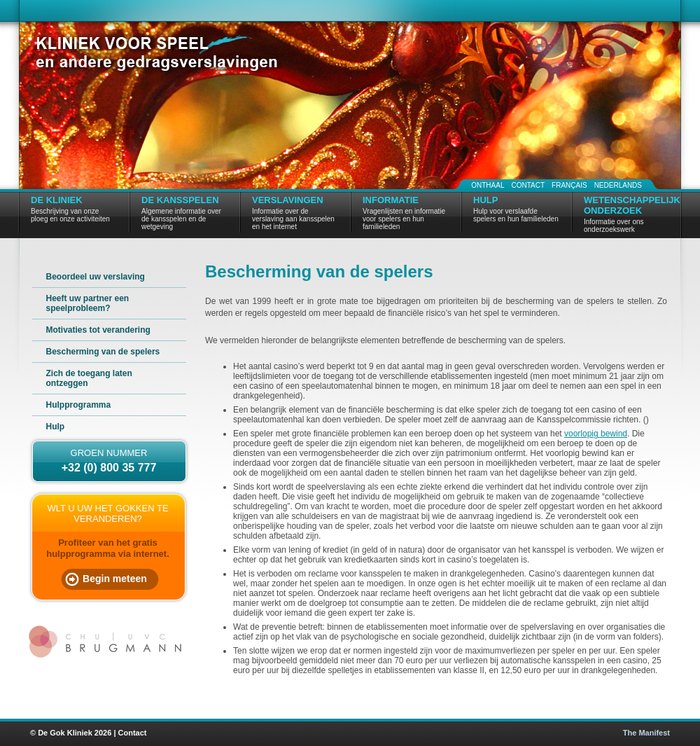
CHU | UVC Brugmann (107, 642)
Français (569, 185)
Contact (528, 185)
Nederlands (618, 185)
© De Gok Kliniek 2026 (71, 733)
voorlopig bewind (596, 434)
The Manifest (646, 733)
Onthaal (488, 185)
